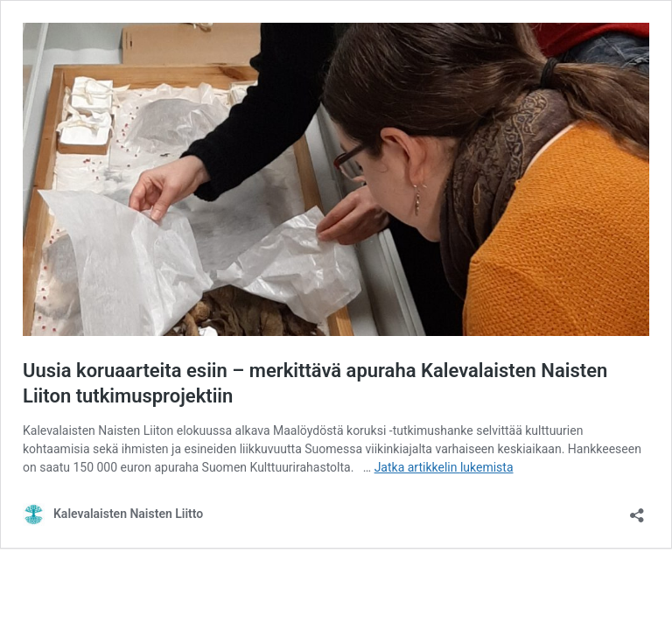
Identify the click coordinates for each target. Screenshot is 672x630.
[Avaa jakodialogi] (637, 510)
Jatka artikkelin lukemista (444, 467)
